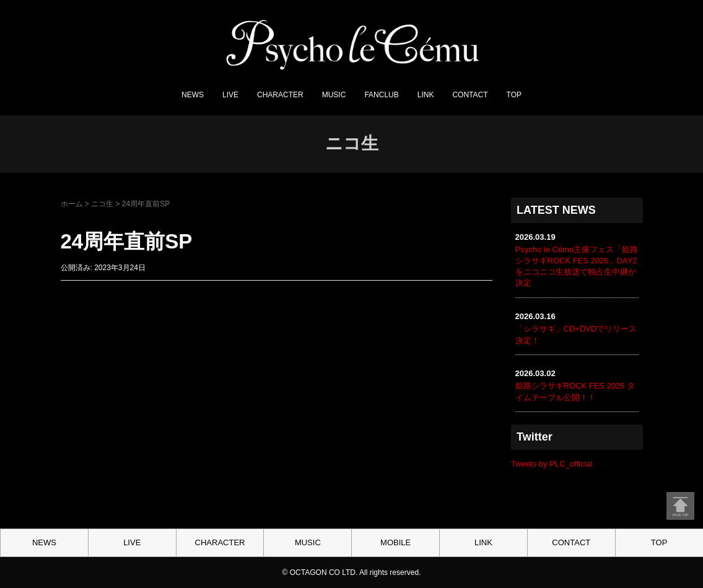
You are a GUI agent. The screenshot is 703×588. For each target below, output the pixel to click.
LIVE (230, 95)
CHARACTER (280, 95)
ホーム (72, 204)
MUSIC (334, 95)
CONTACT (470, 95)
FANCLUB (381, 95)
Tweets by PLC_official (552, 464)
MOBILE (395, 542)
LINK (426, 95)
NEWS (193, 95)
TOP (514, 95)
